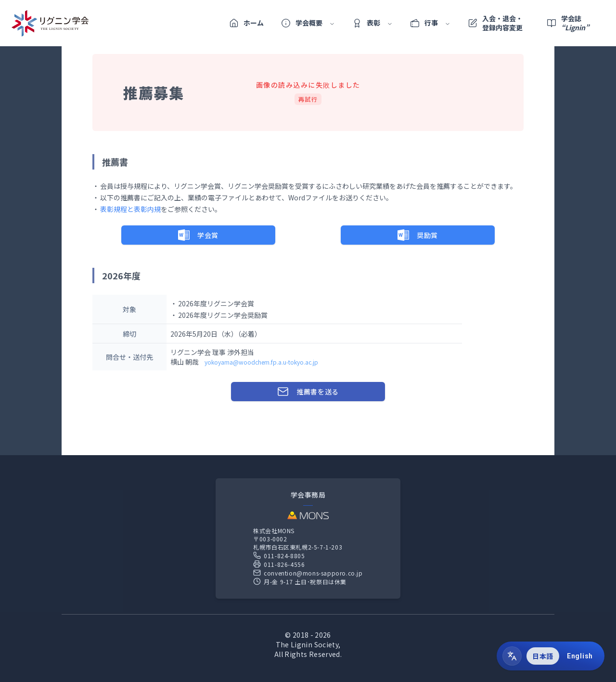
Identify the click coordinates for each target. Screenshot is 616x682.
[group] (563, 656)
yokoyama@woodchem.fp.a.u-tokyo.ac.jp (261, 362)
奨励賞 (418, 235)
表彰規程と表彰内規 (130, 209)
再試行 (308, 99)
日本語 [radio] (543, 656)
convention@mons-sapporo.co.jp (308, 573)
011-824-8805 (279, 555)
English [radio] (580, 656)
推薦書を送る (308, 392)
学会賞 (198, 235)
